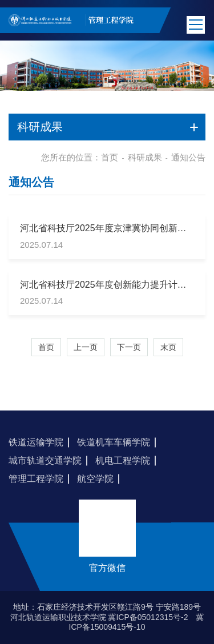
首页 (110, 157)
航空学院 (95, 479)
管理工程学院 (36, 479)
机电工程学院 (123, 460)
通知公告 (188, 157)
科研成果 (145, 157)
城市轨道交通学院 (45, 460)
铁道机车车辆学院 (114, 442)
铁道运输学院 (36, 442)
